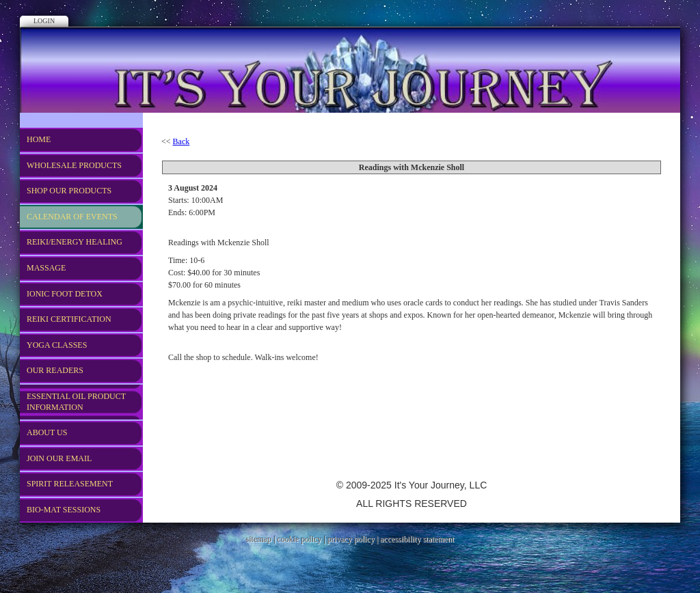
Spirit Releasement (70, 484)
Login (44, 21)
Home (39, 139)
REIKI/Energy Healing (75, 242)
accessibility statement (417, 539)
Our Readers (55, 370)
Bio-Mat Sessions (64, 510)
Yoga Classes (57, 345)
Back (181, 141)
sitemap (259, 539)
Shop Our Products (69, 191)
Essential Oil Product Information (76, 402)
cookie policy (299, 539)
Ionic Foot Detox (65, 294)
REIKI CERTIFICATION (69, 319)
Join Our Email (59, 458)
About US (47, 432)
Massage (46, 268)
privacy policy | (354, 539)
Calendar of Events (72, 217)
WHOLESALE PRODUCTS (74, 165)
